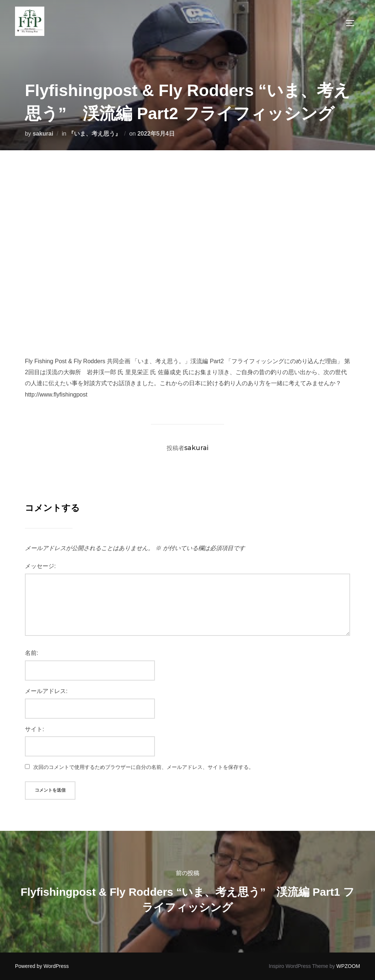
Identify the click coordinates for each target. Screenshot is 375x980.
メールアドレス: (46, 691)
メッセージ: (40, 566)
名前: (31, 653)
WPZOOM (348, 966)
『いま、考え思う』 (94, 134)
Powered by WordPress (42, 966)
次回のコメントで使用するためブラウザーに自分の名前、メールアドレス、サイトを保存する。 (144, 767)
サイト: (34, 729)
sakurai (43, 134)
